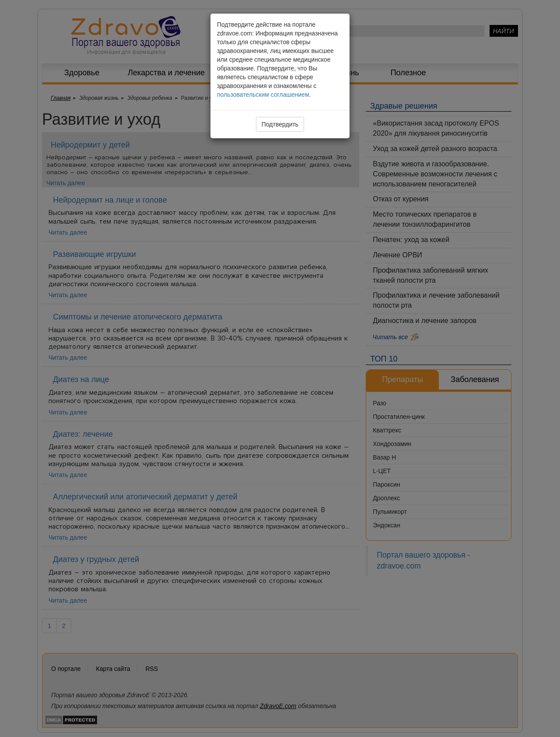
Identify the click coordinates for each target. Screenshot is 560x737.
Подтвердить (280, 124)
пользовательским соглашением (263, 95)
